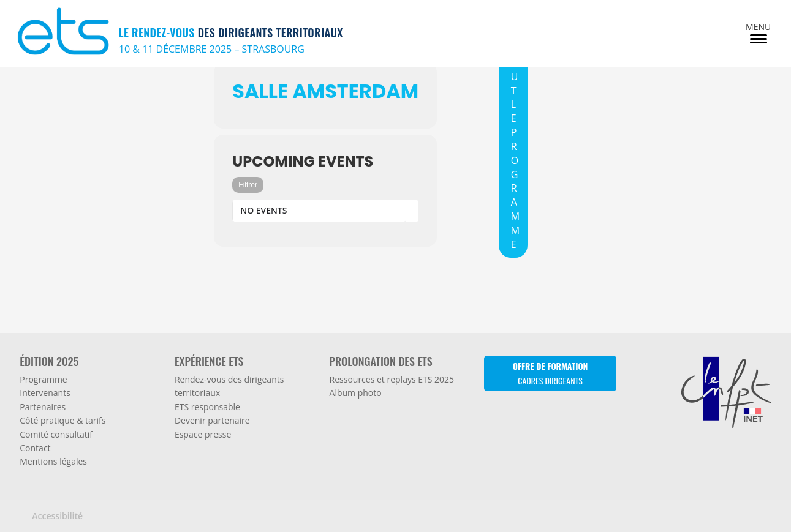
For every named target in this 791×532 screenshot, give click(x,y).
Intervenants (45, 393)
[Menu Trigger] (758, 32)
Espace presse (203, 434)
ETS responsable (207, 407)
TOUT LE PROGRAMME (515, 146)
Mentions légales (53, 461)
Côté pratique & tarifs (62, 420)
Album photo (356, 393)
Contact (35, 448)
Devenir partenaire (212, 420)
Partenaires (43, 407)
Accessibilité (57, 516)
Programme (43, 379)
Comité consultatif (56, 434)
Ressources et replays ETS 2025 (392, 379)
